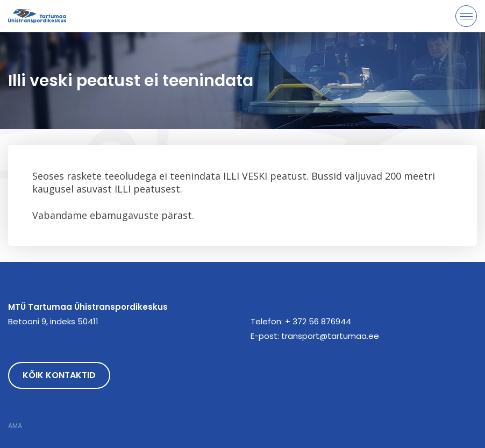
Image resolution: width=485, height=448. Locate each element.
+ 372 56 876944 (318, 321)
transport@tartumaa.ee (330, 336)
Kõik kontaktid (59, 375)
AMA (15, 426)
